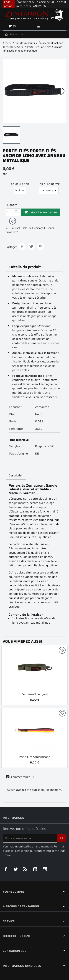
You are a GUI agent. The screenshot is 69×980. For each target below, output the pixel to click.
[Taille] (49, 191)
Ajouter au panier (41, 212)
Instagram (45, 869)
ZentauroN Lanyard (34, 694)
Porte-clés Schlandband (35, 757)
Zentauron (42, 407)
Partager (22, 247)
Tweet (31, 247)
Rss (25, 869)
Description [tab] (16, 476)
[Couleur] (20, 191)
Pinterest (40, 247)
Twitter (16, 869)
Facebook (6, 869)
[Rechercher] (34, 35)
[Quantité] (10, 212)
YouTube (35, 869)
